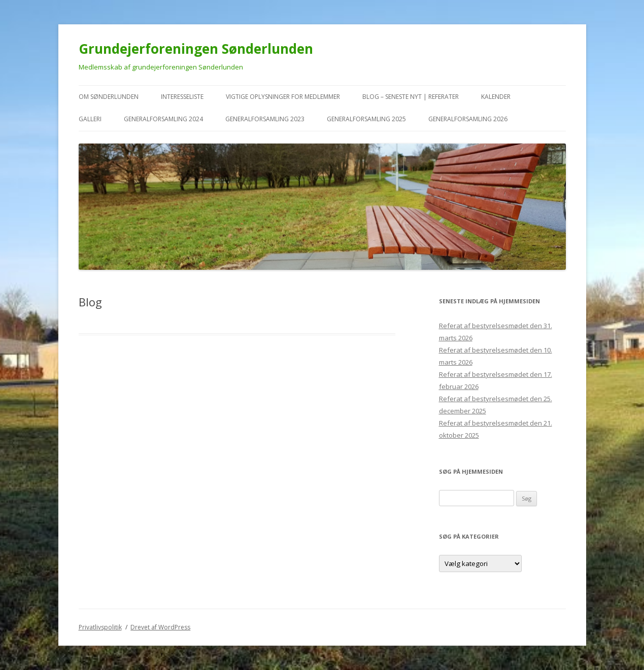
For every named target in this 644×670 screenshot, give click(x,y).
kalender (496, 97)
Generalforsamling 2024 (163, 119)
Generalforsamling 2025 (366, 119)
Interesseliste (182, 97)
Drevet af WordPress (160, 627)
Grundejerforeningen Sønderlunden (196, 49)
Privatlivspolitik (100, 627)
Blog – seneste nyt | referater (411, 97)
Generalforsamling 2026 (468, 119)
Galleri (90, 119)
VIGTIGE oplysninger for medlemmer (283, 97)
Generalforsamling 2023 (265, 119)
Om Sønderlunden (109, 97)
